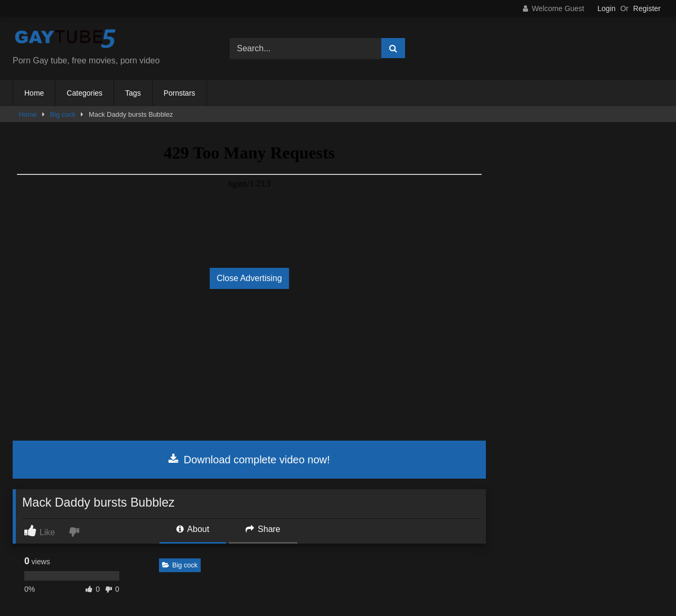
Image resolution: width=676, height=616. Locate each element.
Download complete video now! (249, 460)
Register (647, 8)
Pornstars (180, 93)
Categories (84, 93)
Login (606, 8)
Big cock (63, 114)
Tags (133, 93)
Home (34, 93)
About (193, 529)
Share (263, 529)
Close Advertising (249, 278)
